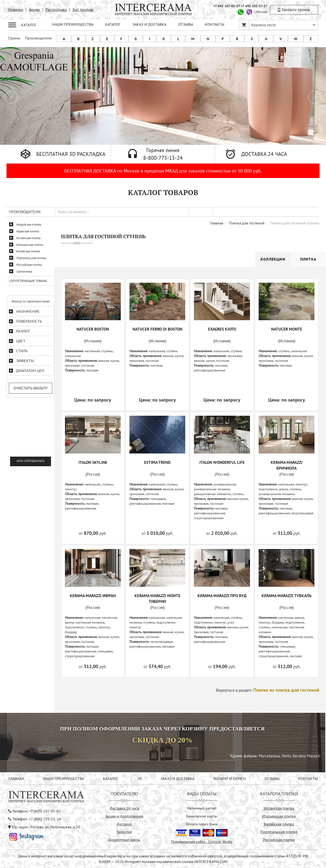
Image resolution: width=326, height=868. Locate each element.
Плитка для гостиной (247, 223)
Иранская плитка (28, 231)
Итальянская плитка (30, 245)
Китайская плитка (28, 251)
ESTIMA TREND (157, 462)
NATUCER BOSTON (93, 329)
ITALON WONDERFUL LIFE (222, 462)
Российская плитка (29, 265)
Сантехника (24, 271)
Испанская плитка (28, 238)
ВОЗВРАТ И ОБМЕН (230, 779)
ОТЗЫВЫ (186, 24)
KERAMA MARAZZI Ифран (93, 596)
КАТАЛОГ (113, 24)
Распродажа (56, 10)
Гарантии (124, 832)
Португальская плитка (31, 258)
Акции (34, 10)
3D (139, 779)
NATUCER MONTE (287, 329)
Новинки (16, 10)
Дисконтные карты (124, 840)
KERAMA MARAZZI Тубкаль (287, 596)
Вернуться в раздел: (268, 690)
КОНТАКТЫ (215, 24)
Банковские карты (202, 816)
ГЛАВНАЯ (16, 779)
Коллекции (273, 259)
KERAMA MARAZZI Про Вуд (222, 596)
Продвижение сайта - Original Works (202, 842)
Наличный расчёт (202, 808)
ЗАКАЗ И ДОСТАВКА (149, 24)
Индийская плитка (29, 225)
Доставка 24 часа (124, 808)
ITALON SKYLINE (93, 462)
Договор (124, 824)
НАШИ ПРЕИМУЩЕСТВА (73, 24)
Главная (217, 223)
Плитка (308, 259)
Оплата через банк (202, 824)
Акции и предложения (124, 816)
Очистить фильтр (30, 388)
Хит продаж (83, 10)
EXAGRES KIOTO (222, 329)
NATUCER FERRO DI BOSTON (157, 329)
